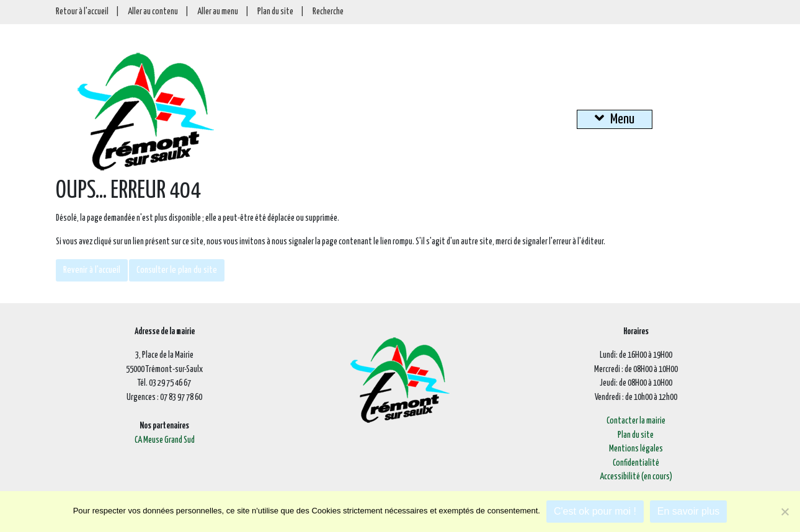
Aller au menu (218, 12)
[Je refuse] (784, 512)
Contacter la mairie (636, 421)
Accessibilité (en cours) (636, 477)
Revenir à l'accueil (92, 270)
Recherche (328, 12)
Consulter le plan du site (177, 270)
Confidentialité (636, 463)
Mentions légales (636, 449)
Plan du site (275, 12)
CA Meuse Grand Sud (165, 440)
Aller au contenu (153, 12)
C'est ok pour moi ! (595, 511)
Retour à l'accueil (82, 12)
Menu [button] (615, 118)
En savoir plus (689, 511)
